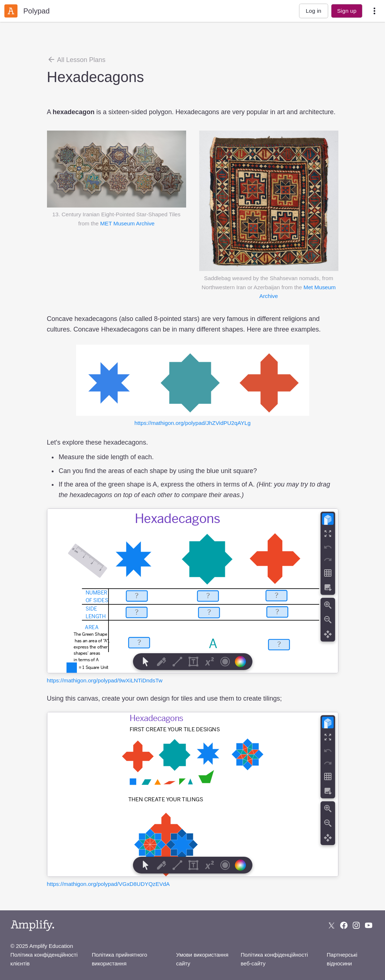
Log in (313, 11)
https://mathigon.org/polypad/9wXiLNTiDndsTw (105, 680)
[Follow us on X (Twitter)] (331, 925)
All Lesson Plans (76, 59)
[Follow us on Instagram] (356, 925)
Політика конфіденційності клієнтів (44, 959)
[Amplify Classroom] (11, 11)
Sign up (347, 11)
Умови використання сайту (202, 959)
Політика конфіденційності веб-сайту (274, 959)
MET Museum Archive (127, 223)
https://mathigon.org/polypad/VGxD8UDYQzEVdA (109, 884)
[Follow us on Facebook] (344, 925)
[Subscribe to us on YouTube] (369, 925)
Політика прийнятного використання (119, 959)
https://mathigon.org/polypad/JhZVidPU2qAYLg (192, 423)
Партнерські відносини (342, 959)
